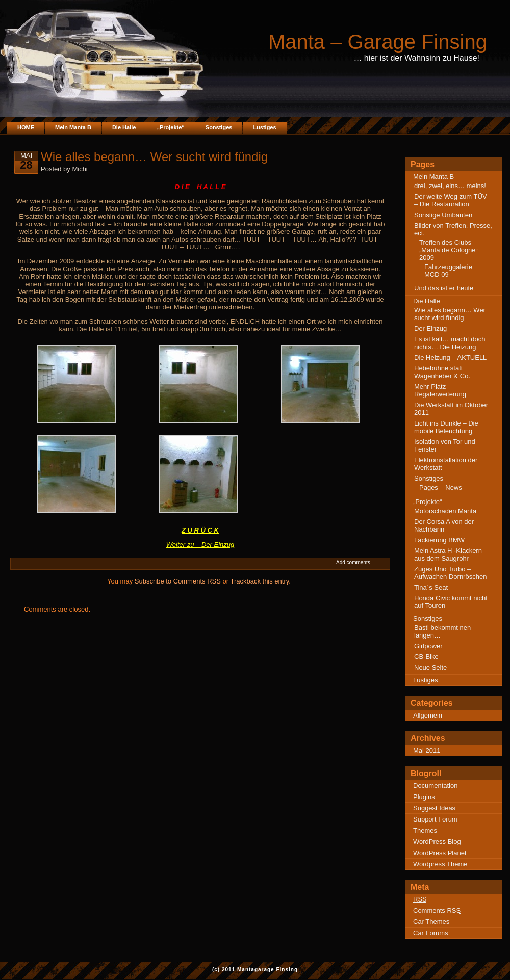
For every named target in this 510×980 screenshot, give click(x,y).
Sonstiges (219, 127)
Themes (425, 830)
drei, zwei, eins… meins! (450, 186)
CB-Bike (426, 657)
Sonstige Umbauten (443, 215)
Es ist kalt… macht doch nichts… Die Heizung (450, 343)
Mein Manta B (73, 127)
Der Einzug (430, 328)
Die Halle (124, 127)
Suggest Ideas (434, 808)
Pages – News (441, 487)
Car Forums (431, 933)
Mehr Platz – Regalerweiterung (440, 390)
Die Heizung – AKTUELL (450, 357)
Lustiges (264, 127)
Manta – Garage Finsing (378, 42)
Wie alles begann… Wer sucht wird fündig (450, 314)
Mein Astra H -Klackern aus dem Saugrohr (448, 554)
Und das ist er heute (444, 288)
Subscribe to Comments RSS (178, 581)
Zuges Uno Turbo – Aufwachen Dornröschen (450, 573)
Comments (437, 910)
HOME (26, 127)
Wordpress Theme (440, 864)
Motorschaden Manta (445, 511)
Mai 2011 (427, 750)
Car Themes (431, 922)
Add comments (353, 562)
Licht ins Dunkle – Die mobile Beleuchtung (446, 427)
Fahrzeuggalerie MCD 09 (448, 271)
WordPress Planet (440, 853)
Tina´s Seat (431, 587)
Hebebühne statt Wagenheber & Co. (442, 372)
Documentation (435, 786)
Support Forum (435, 819)
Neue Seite (430, 667)
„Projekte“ (170, 127)
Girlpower (428, 646)
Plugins (424, 797)
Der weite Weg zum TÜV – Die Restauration (451, 200)
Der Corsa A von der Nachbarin (444, 525)
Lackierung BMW (439, 540)
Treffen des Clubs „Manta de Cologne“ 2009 (449, 250)
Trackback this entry (259, 581)
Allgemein (428, 715)
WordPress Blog (437, 842)
